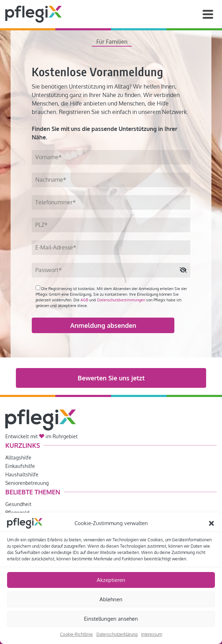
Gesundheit (18, 504)
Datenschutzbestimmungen (121, 300)
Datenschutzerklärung (117, 634)
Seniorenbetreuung (27, 483)
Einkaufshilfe (20, 466)
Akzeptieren (111, 580)
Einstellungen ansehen (111, 619)
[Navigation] (208, 14)
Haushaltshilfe (22, 474)
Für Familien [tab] (112, 42)
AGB (84, 300)
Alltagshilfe (18, 458)
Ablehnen (111, 599)
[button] (211, 523)
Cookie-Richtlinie (76, 634)
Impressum (152, 634)
